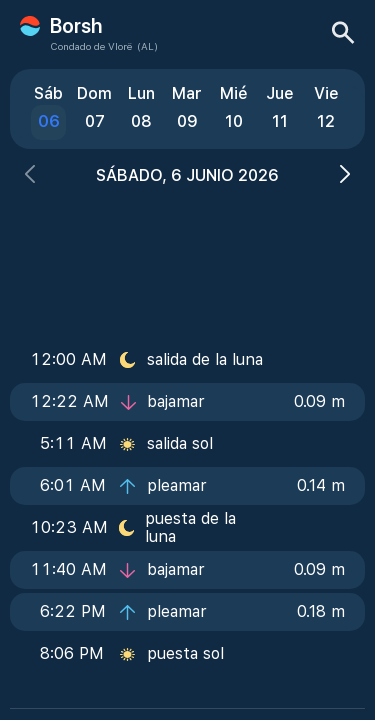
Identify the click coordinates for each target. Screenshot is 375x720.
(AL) (147, 46)
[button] (30, 176)
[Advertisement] (188, 257)
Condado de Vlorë (91, 46)
